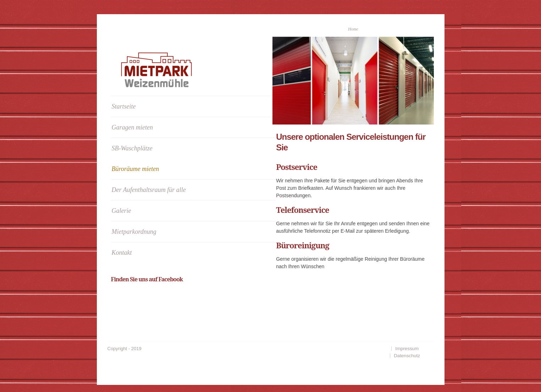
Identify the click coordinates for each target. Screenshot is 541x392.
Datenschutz (407, 356)
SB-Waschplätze (132, 148)
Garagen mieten (132, 127)
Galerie (122, 211)
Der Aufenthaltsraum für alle (149, 190)
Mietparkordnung (134, 232)
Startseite (124, 106)
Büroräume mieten (136, 169)
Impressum (407, 349)
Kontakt (122, 253)
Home (353, 29)
